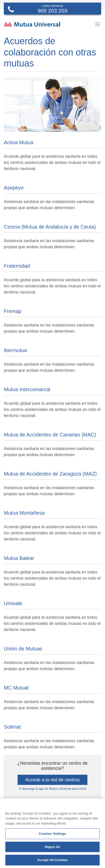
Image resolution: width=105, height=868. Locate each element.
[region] (52, 833)
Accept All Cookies (52, 860)
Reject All (52, 847)
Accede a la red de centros (52, 780)
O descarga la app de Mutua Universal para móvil (52, 789)
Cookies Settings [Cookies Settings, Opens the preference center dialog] (52, 834)
